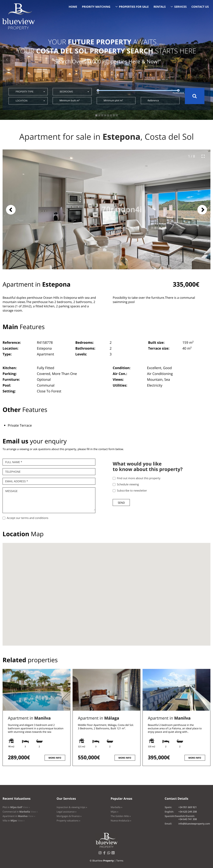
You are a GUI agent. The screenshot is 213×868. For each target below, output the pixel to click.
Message (11, 491)
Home (73, 7)
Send (121, 503)
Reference (153, 101)
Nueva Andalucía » (121, 821)
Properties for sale (134, 7)
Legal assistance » (67, 812)
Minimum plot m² (113, 101)
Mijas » (114, 812)
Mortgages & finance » (69, 816)
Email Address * (17, 481)
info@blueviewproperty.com (194, 824)
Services (180, 7)
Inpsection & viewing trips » (72, 807)
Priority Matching (96, 7)
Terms (120, 861)
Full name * (14, 462)
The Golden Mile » (121, 816)
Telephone (13, 472)
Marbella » (116, 807)
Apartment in (29, 718)
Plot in (16, 807)
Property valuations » (68, 821)
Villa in (14, 821)
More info (55, 758)
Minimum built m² (70, 101)
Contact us (200, 7)
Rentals (160, 7)
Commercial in (20, 812)
